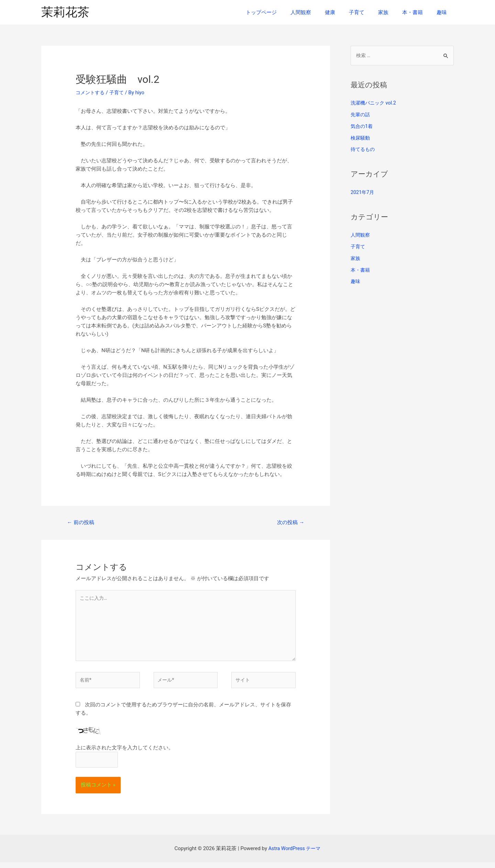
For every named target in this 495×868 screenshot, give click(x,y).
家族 (392, 12)
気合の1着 (362, 127)
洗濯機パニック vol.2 (375, 104)
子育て (369, 12)
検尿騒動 (361, 138)
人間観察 (320, 12)
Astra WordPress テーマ (294, 854)
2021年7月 (363, 193)
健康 (345, 12)
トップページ (284, 12)
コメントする (91, 93)
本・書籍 (418, 12)
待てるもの (364, 150)
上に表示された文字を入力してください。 (125, 753)
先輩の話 (361, 115)
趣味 (443, 12)
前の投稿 (82, 523)
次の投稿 (289, 523)
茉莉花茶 (65, 12)
